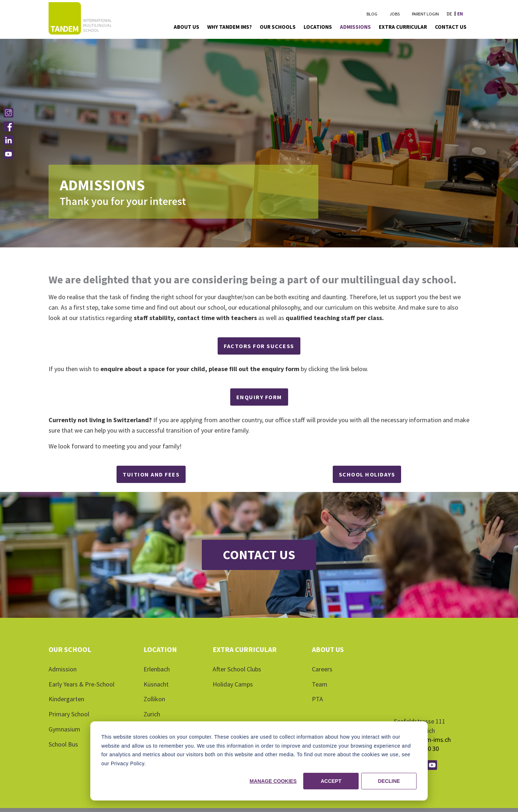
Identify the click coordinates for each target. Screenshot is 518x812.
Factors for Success (259, 346)
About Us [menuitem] (187, 27)
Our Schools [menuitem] (278, 27)
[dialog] (259, 761)
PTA (317, 699)
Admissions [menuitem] (355, 27)
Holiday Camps (233, 684)
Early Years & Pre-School (81, 684)
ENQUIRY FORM (259, 397)
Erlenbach (157, 669)
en (460, 14)
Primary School (69, 714)
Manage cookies (273, 781)
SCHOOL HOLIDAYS (367, 474)
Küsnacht (156, 684)
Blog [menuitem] (372, 14)
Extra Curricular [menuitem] (403, 27)
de (449, 14)
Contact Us (259, 555)
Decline (389, 781)
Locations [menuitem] (318, 27)
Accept (331, 781)
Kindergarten (66, 699)
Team (320, 684)
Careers (322, 669)
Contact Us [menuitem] (451, 27)
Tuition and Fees (151, 474)
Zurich (152, 714)
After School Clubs (237, 669)
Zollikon (154, 699)
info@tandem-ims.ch (422, 709)
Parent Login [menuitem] (425, 14)
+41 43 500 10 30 (416, 718)
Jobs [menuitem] (395, 14)
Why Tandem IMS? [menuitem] (230, 27)
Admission (63, 669)
